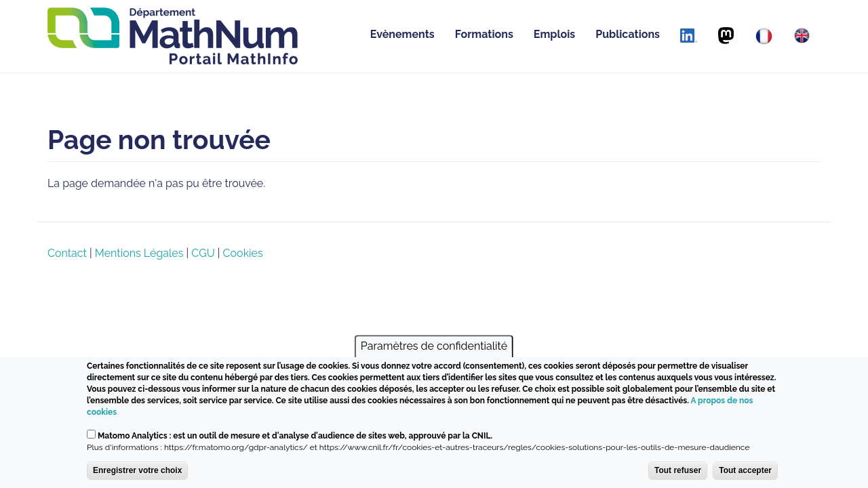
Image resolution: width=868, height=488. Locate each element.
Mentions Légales (139, 253)
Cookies (243, 253)
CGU (203, 253)
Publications (628, 34)
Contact (67, 253)
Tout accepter (745, 470)
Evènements (402, 34)
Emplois (554, 34)
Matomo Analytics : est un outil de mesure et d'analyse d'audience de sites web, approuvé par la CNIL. (295, 436)
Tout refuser (678, 470)
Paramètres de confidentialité (434, 346)
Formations (484, 34)
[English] (802, 36)
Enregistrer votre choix (137, 470)
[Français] (764, 36)
